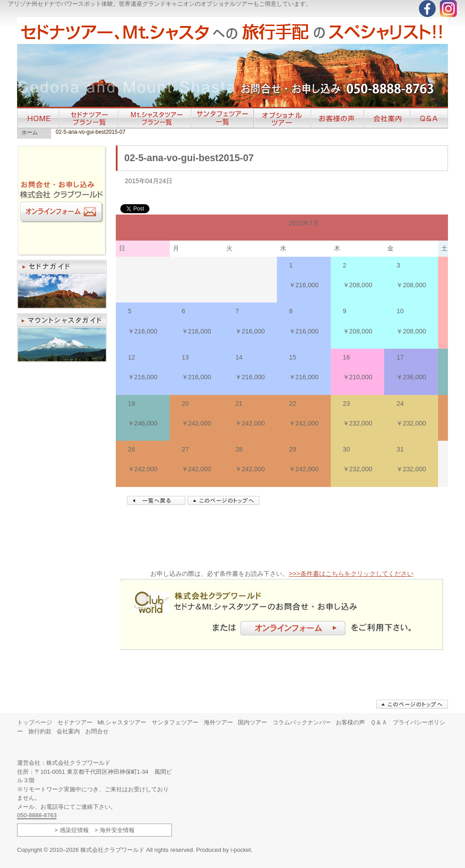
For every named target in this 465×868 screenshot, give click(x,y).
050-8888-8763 (37, 815)
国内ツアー (252, 722)
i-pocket (241, 850)
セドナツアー (75, 722)
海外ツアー (218, 722)
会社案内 (68, 731)
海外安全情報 (117, 830)
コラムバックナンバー (302, 722)
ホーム (30, 132)
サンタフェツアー (175, 722)
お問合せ (97, 731)
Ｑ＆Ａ (379, 722)
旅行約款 (40, 731)
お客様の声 (350, 722)
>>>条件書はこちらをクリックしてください (351, 574)
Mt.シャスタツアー (122, 722)
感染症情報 (74, 830)
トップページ (35, 722)
